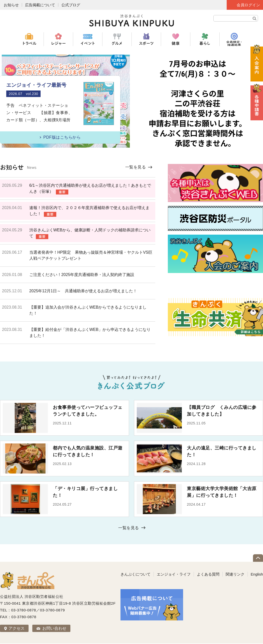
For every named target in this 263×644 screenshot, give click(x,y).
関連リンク (235, 574)
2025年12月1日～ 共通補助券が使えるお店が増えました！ (83, 291)
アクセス (17, 628)
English (257, 574)
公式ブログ (71, 5)
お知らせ (11, 5)
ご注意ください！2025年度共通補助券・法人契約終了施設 (82, 275)
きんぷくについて (136, 574)
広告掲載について (40, 5)
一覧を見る (136, 167)
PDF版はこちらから (62, 137)
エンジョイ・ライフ (174, 574)
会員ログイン (248, 5)
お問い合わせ (54, 628)
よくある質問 (208, 574)
